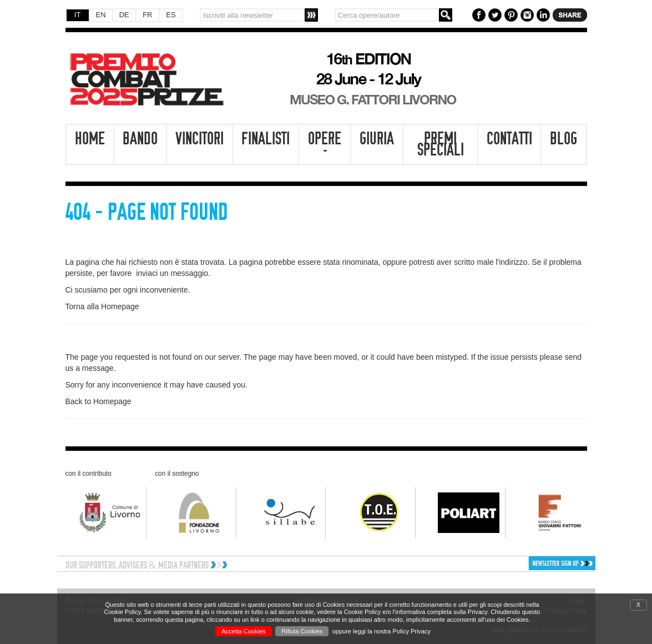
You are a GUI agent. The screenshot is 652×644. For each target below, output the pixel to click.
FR (147, 15)
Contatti (509, 139)
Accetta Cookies (243, 631)
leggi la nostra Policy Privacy (392, 631)
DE (124, 15)
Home (90, 139)
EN (101, 15)
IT (78, 15)
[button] (532, 563)
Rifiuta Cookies (302, 631)
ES (171, 15)
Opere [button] (325, 141)
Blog (563, 139)
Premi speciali (441, 144)
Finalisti (266, 139)
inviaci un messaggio (172, 273)
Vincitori (199, 139)
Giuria (377, 139)
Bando (140, 139)
